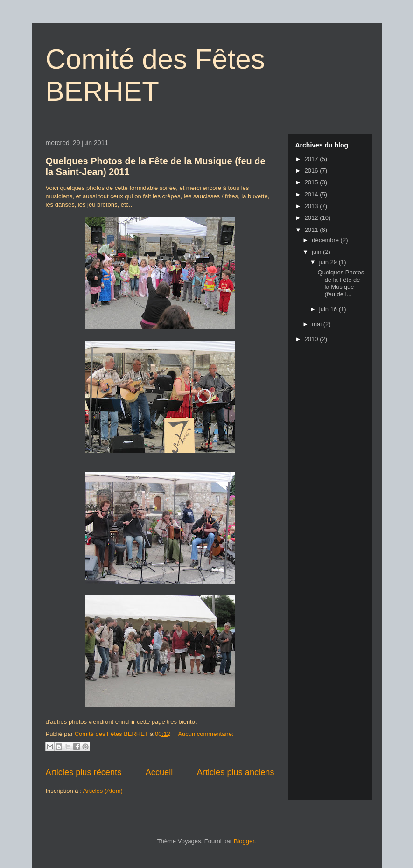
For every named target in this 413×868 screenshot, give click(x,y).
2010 (312, 339)
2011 (312, 230)
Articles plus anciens (236, 772)
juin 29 (329, 262)
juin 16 (329, 309)
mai (318, 324)
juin (317, 252)
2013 (312, 206)
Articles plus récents (84, 772)
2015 (312, 182)
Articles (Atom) (103, 791)
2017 (312, 159)
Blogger (244, 841)
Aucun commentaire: (206, 734)
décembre (326, 240)
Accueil (159, 772)
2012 (312, 218)
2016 (312, 171)
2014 (312, 194)
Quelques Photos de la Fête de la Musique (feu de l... (341, 283)
